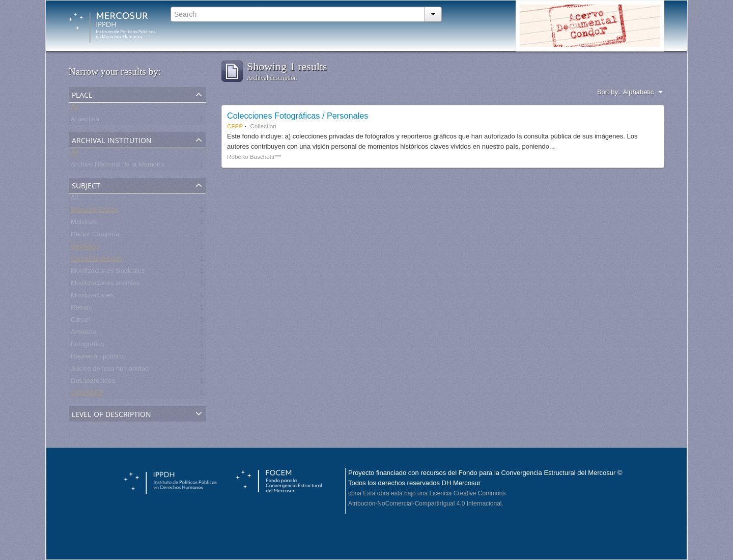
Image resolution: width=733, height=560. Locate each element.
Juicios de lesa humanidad (110, 370)
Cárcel (80, 321)
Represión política (97, 358)
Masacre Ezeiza (94, 212)
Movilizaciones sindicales (108, 273)
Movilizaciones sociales (105, 285)
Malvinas (84, 224)
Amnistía (84, 334)
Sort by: (609, 92)
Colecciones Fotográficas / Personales (298, 116)
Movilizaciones (92, 297)
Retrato (82, 309)
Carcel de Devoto (96, 260)
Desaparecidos (93, 383)
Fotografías (88, 346)
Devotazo (85, 248)
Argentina (85, 121)
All (74, 109)
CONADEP (87, 395)
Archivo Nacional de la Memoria (118, 166)
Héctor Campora (95, 236)
